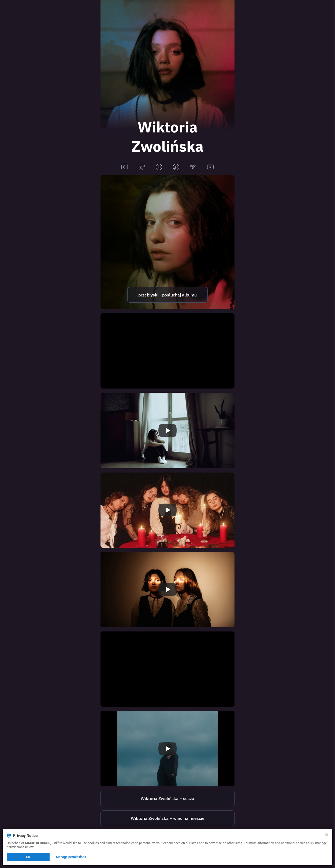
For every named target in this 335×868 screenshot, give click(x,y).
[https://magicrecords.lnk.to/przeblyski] (167, 242)
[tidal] (193, 167)
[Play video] (167, 431)
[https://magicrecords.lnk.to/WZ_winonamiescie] (167, 818)
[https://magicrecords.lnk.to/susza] (167, 798)
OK (28, 857)
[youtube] (210, 167)
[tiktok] (142, 167)
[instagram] (125, 167)
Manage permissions (71, 857)
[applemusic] (176, 167)
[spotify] (159, 167)
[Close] (327, 835)
